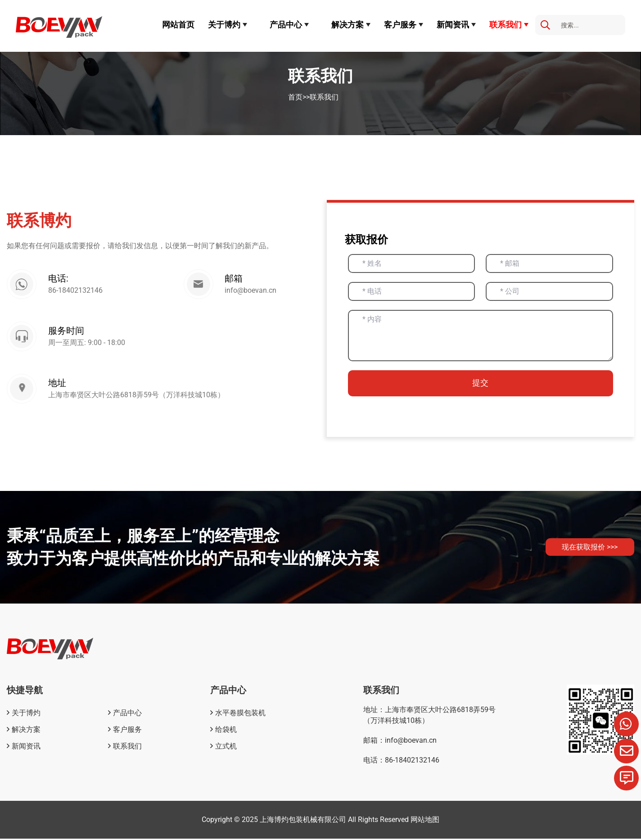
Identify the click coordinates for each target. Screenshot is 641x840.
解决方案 (348, 25)
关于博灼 (224, 25)
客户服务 (400, 25)
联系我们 (506, 25)
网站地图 (425, 821)
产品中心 (286, 25)
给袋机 (226, 731)
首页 (295, 97)
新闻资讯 (453, 25)
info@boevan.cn (251, 291)
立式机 (226, 747)
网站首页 (178, 25)
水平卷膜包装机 (240, 714)
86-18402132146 (77, 291)
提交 (480, 384)
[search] (545, 25)
